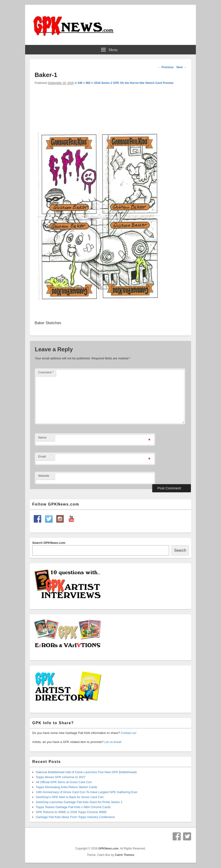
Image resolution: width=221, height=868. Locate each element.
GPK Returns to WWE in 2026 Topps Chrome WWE (71, 812)
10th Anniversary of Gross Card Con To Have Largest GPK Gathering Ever (87, 792)
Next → (181, 67)
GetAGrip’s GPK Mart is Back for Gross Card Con (70, 797)
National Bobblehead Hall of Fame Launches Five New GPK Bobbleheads (86, 772)
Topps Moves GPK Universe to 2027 (61, 777)
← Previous (166, 67)
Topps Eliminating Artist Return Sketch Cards (67, 787)
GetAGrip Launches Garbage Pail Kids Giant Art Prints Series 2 (79, 802)
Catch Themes (124, 855)
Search (180, 550)
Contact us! (129, 733)
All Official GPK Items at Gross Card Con (64, 782)
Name (42, 437)
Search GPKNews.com (49, 543)
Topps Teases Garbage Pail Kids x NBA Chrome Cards (73, 807)
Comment (46, 372)
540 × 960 (84, 83)
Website (44, 476)
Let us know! (113, 742)
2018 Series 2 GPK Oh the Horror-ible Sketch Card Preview (134, 83)
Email (42, 456)
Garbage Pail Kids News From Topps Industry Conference (75, 817)
